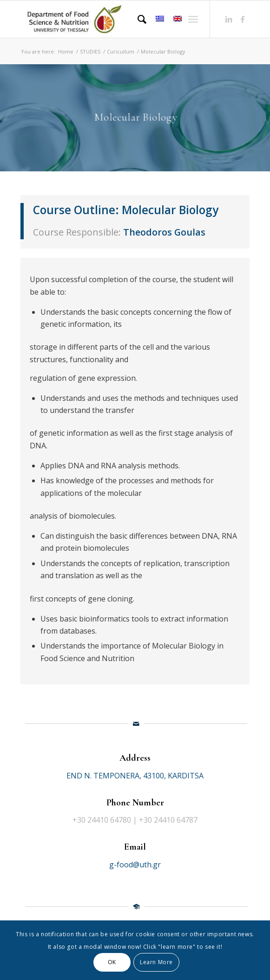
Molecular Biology (170, 210)
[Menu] (193, 19)
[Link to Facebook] (243, 19)
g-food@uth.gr (135, 865)
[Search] (137, 19)
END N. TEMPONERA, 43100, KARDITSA (135, 776)
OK (112, 962)
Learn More (156, 962)
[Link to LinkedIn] (229, 19)
